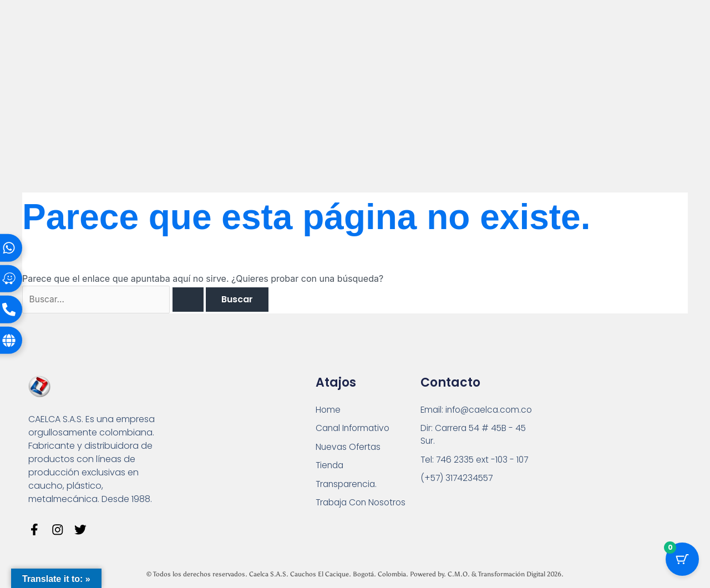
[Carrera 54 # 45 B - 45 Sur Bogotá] (603, 444)
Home (328, 410)
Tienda (331, 467)
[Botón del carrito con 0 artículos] (682, 560)
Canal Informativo (355, 429)
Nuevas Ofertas (349, 448)
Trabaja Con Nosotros (363, 505)
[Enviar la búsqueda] (192, 300)
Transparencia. (348, 486)
